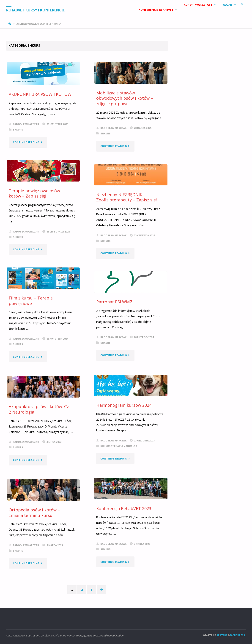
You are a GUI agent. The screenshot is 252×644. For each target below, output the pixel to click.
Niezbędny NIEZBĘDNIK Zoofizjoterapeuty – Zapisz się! (126, 197)
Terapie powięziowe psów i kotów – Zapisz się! (36, 193)
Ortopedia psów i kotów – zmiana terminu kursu (34, 513)
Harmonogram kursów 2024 (124, 405)
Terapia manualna (125, 446)
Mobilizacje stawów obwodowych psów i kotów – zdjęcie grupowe (125, 98)
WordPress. (238, 635)
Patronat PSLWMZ (114, 302)
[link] (242, 5)
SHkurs (18, 130)
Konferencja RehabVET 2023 (124, 508)
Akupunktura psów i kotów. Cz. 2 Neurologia (39, 409)
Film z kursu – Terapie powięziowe (31, 301)
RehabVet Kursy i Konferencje (35, 10)
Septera (222, 635)
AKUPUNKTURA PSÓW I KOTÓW (40, 94)
